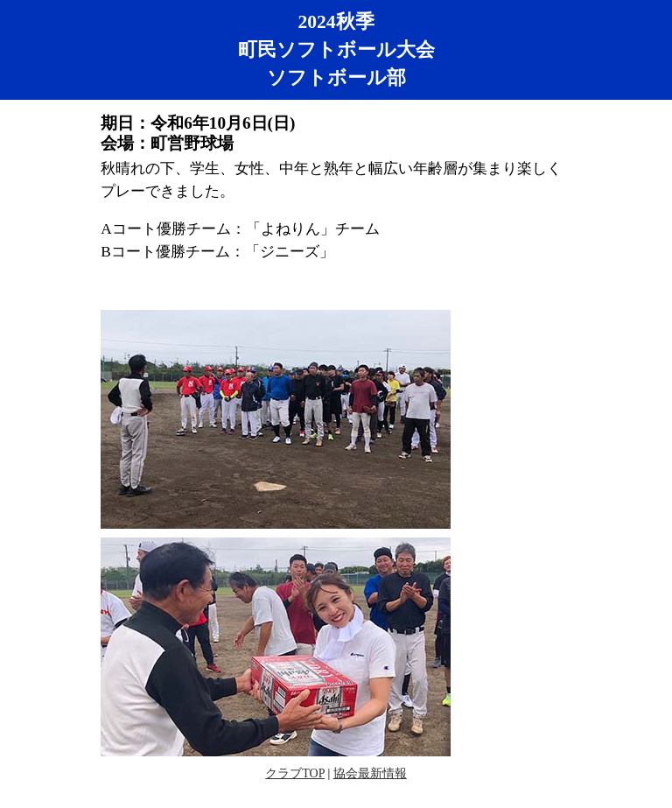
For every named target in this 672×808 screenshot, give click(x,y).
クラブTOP (295, 773)
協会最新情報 (370, 773)
